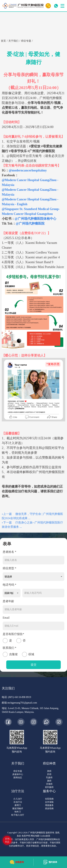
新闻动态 (18, 778)
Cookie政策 (45, 836)
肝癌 (49, 774)
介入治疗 (18, 799)
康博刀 (18, 805)
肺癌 (49, 771)
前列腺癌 (49, 787)
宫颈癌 (49, 784)
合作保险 (49, 802)
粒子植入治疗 (18, 815)
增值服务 (49, 805)
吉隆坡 (10, 654)
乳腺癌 (49, 778)
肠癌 (49, 781)
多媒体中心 (18, 774)
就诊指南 (49, 808)
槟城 (28, 654)
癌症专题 (18, 771)
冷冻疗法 (18, 802)
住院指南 (49, 799)
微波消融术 (18, 808)
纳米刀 (18, 812)
